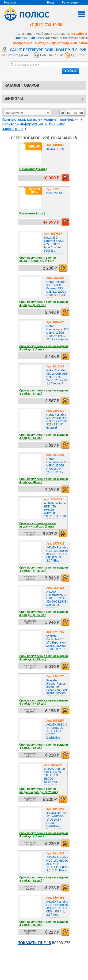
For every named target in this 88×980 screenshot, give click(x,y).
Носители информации (22, 124)
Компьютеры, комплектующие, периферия (40, 119)
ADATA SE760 (55, 149)
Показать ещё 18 (34, 943)
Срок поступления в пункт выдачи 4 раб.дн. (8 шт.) (44, 481)
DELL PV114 (54, 193)
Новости (10, 2)
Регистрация (71, 2)
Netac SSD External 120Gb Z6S (55, 247)
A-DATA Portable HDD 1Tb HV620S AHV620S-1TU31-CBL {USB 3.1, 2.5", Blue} (55, 511)
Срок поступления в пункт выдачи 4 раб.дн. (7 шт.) (44, 392)
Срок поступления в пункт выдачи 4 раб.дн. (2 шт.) (44, 746)
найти (70, 71)
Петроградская (17, 55)
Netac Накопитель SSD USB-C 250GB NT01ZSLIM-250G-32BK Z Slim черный (57, 467)
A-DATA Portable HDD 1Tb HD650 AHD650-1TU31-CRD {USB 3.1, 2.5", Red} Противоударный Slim (58, 911)
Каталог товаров (22, 85)
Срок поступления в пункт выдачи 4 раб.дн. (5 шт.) (44, 923)
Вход (50, 2)
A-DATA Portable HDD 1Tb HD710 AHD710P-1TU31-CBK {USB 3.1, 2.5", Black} (57, 864)
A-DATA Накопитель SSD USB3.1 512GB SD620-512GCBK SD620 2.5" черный (57, 600)
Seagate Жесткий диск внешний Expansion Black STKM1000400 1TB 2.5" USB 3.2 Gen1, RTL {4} (57, 692)
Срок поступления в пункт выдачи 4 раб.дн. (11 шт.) (38, 259)
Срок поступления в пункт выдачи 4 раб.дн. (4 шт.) (44, 436)
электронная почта (30, 38)
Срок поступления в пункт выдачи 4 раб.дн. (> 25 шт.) (44, 303)
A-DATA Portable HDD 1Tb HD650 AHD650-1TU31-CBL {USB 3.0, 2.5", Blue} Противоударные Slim (58, 557)
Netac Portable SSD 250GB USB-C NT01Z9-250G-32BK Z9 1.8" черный (57, 421)
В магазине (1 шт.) (32, 213)
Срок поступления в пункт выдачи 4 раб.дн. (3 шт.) (38, 525)
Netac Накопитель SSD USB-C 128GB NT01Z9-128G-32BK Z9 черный (57, 333)
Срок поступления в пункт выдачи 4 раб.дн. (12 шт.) (44, 835)
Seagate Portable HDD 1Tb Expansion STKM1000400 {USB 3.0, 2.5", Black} (56, 644)
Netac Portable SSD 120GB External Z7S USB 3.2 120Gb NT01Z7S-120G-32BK (57, 290)
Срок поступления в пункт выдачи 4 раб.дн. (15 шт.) (44, 348)
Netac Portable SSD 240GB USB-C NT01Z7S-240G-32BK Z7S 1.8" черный (57, 377)
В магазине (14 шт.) (33, 169)
